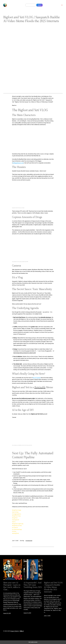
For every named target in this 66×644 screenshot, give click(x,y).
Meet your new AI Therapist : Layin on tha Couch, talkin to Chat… (12, 586)
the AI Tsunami (37, 378)
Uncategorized (29, 541)
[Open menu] (62, 5)
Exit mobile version (33, 642)
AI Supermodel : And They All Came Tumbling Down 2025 (33, 585)
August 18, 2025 (27, 613)
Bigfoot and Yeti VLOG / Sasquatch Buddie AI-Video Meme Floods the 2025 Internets (53, 587)
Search (39, 5)
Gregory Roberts (15, 631)
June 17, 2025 (47, 616)
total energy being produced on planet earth (25, 353)
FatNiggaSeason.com (18, 163)
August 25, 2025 (7, 613)
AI (22, 631)
